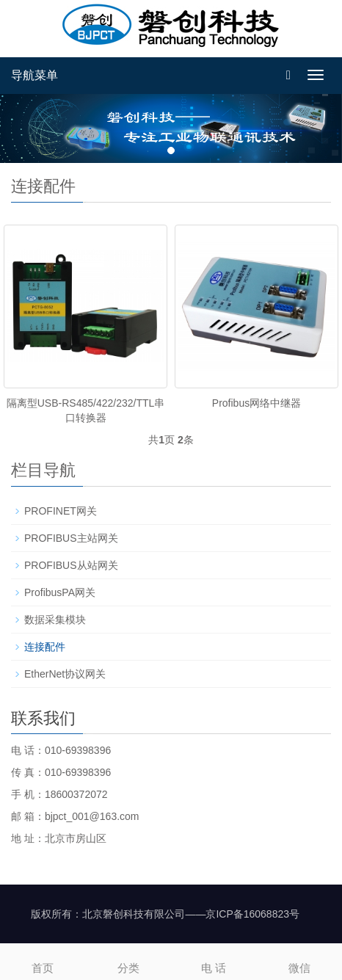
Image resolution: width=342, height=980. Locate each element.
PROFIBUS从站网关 (71, 565)
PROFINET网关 (61, 511)
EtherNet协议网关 (65, 674)
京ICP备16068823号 (252, 914)
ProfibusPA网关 (60, 592)
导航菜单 (34, 75)
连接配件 (45, 647)
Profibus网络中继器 (256, 403)
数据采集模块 (55, 620)
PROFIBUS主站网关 (71, 538)
